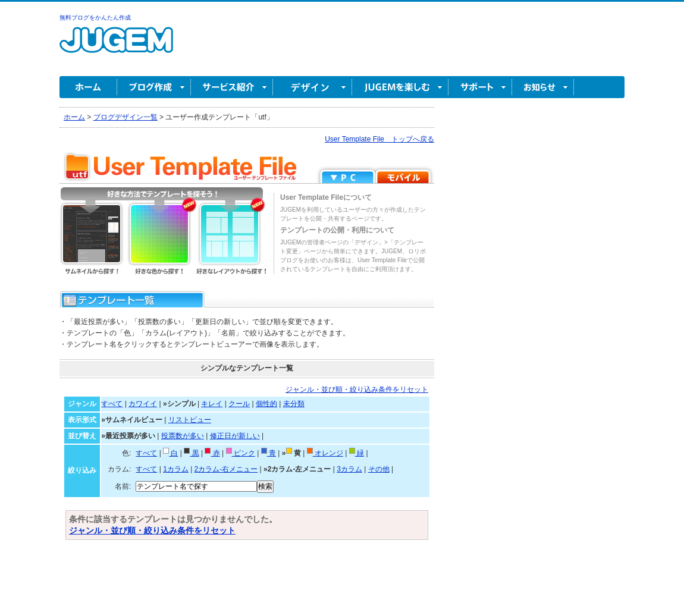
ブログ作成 (154, 87)
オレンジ (325, 453)
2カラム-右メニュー (226, 469)
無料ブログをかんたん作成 (95, 18)
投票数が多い (183, 436)
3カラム (349, 469)
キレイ (212, 404)
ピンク (241, 453)
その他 (379, 469)
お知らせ (543, 87)
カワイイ (143, 404)
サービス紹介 (232, 87)
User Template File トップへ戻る (379, 139)
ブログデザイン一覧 (125, 117)
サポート (480, 87)
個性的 (266, 404)
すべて (112, 404)
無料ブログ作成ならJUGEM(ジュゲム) (116, 47)
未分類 (294, 404)
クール (239, 404)
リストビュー (190, 420)
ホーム (88, 87)
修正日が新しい (235, 436)
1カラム (176, 469)
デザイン (313, 87)
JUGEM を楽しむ (400, 87)
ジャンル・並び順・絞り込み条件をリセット (357, 389)
